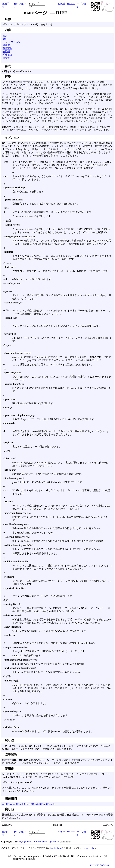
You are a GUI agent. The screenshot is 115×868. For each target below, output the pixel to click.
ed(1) (31, 804)
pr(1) (47, 804)
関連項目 (7, 55)
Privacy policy (89, 848)
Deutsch (71, 4)
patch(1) (39, 804)
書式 (5, 36)
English (62, 4)
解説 (5, 39)
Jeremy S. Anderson (99, 865)
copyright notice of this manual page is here (38, 842)
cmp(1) (6, 804)
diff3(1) (24, 804)
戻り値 (6, 45)
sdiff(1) (54, 804)
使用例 (6, 51)
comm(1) (15, 804)
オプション (15, 42)
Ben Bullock (55, 848)
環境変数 (7, 48)
